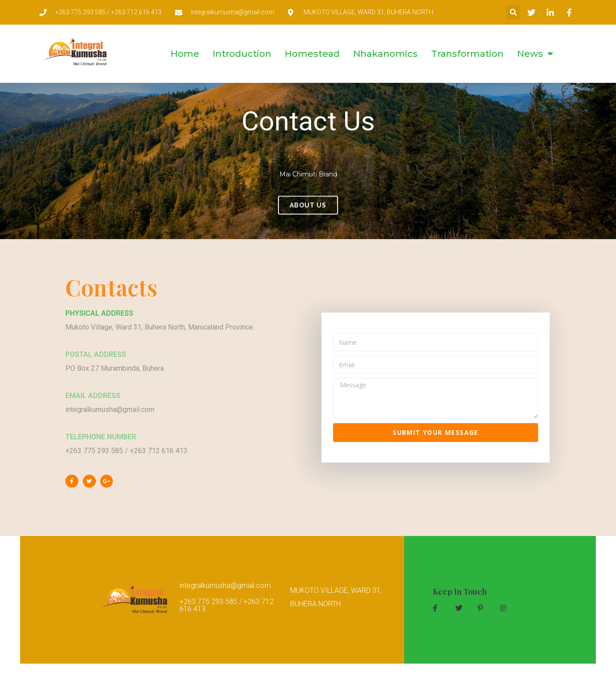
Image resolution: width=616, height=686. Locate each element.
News (535, 54)
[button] (513, 12)
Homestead (312, 54)
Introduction (242, 54)
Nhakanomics (385, 54)
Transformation (467, 54)
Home (185, 54)
